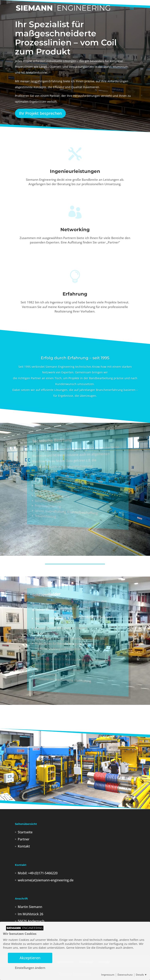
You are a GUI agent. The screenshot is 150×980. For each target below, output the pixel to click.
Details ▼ (141, 975)
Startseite (25, 832)
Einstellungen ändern (30, 968)
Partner (24, 839)
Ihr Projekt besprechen (40, 113)
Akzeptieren (30, 958)
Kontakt (24, 846)
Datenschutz (125, 975)
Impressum (108, 975)
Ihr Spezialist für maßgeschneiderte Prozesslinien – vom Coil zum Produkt (66, 38)
